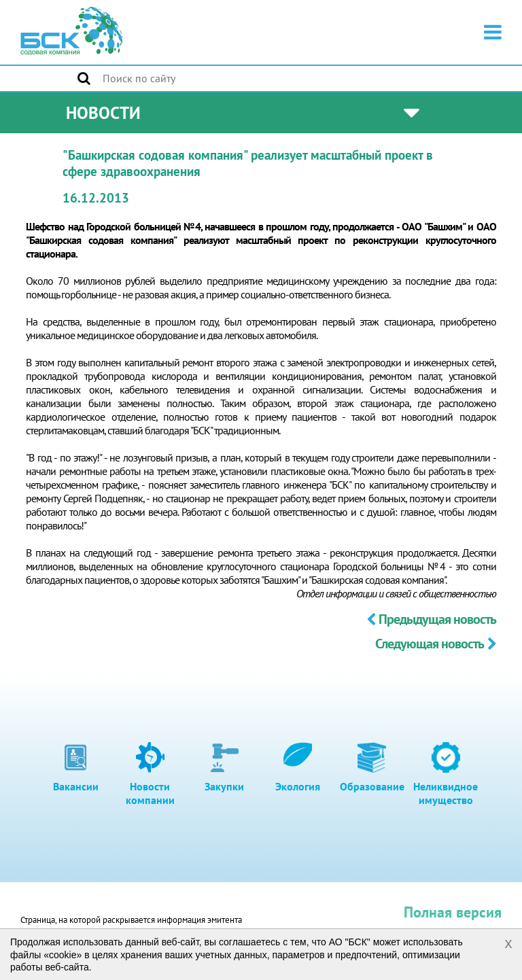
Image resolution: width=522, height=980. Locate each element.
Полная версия (453, 912)
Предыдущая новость (431, 619)
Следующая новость (436, 644)
